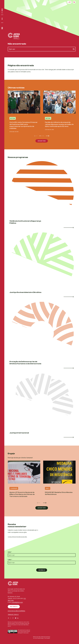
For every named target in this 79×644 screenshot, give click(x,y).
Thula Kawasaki (47, 638)
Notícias (13, 118)
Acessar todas (42, 141)
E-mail (10, 560)
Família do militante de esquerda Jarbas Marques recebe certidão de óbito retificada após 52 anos (59, 124)
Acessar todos (42, 508)
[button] (40, 136)
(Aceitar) (9, 626)
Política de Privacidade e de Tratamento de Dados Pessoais (18, 625)
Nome (10, 552)
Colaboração (14, 488)
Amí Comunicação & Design (38, 638)
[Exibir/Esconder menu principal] (2, 11)
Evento (48, 488)
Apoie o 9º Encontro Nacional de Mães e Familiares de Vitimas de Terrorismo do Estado (22, 494)
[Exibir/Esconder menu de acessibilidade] (2, 28)
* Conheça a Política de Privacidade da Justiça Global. (17, 537)
